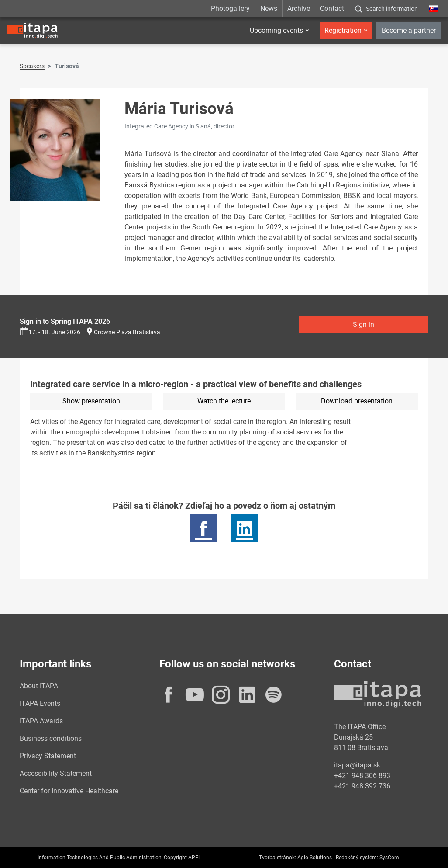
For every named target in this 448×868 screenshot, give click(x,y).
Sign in (364, 325)
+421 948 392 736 (362, 786)
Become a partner (409, 30)
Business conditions (51, 738)
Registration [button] (343, 30)
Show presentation (91, 401)
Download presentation (357, 401)
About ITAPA (39, 686)
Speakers (32, 66)
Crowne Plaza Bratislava (127, 332)
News (269, 9)
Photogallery (230, 9)
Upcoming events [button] (276, 30)
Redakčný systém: (357, 858)
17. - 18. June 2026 (50, 332)
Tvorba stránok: (277, 858)
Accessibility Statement (56, 773)
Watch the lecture (224, 401)
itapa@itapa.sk (357, 765)
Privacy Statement (48, 756)
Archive (299, 9)
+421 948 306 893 (362, 776)
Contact (332, 9)
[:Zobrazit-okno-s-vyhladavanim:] (386, 9)
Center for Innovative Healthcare (69, 791)
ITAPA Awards (41, 721)
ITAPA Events (40, 703)
